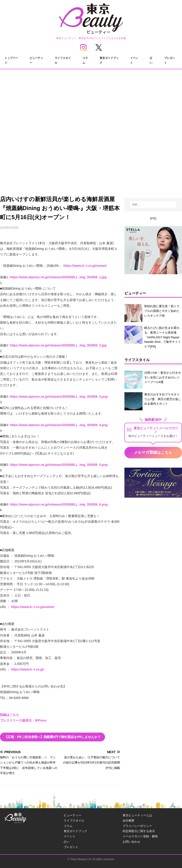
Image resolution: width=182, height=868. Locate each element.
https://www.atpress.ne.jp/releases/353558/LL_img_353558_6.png (59, 504)
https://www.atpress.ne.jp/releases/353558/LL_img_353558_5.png (59, 465)
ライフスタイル (63, 60)
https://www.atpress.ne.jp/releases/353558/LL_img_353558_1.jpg (58, 277)
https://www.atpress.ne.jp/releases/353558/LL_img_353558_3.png (59, 397)
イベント (134, 60)
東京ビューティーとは (137, 815)
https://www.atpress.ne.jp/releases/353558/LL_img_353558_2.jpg (58, 345)
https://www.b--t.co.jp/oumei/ (85, 266)
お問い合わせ (131, 842)
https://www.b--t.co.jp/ (28, 669)
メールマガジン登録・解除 (140, 836)
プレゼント (170, 60)
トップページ (11, 60)
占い (151, 60)
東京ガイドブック (109, 60)
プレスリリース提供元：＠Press (23, 720)
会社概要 (128, 820)
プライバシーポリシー (137, 826)
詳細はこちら (9, 715)
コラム (85, 60)
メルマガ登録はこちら (153, 452)
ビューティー (36, 60)
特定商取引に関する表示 (139, 831)
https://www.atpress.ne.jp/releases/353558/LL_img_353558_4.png (59, 425)
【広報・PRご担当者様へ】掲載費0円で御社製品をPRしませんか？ (52, 737)
